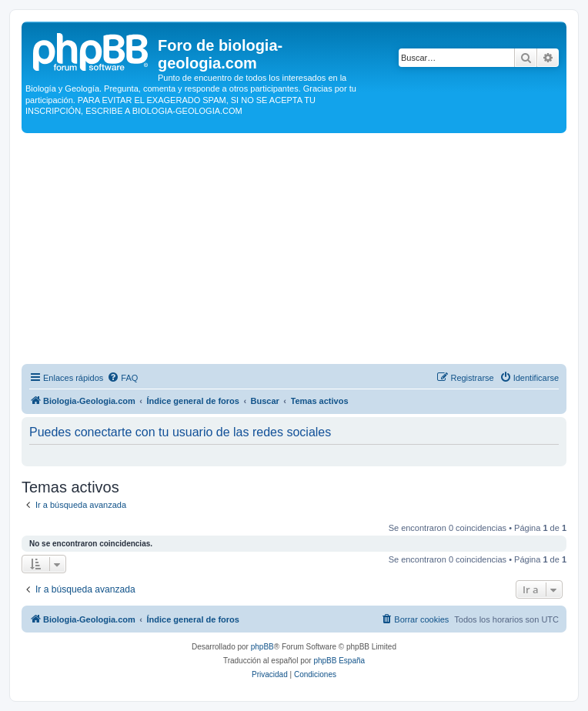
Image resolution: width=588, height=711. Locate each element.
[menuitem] (122, 378)
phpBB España (339, 661)
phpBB (262, 647)
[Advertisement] (294, 249)
